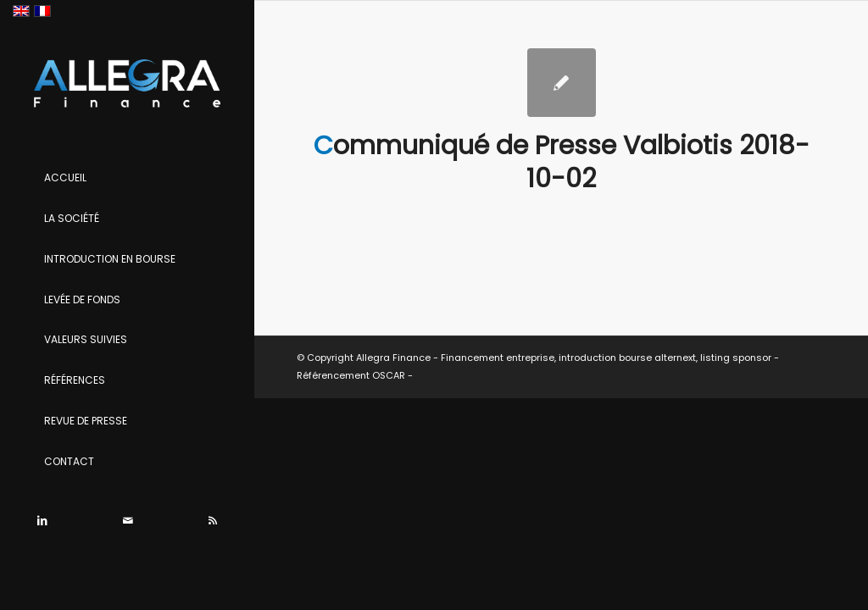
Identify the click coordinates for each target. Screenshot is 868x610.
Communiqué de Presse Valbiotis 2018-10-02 (562, 162)
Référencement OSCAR (351, 375)
